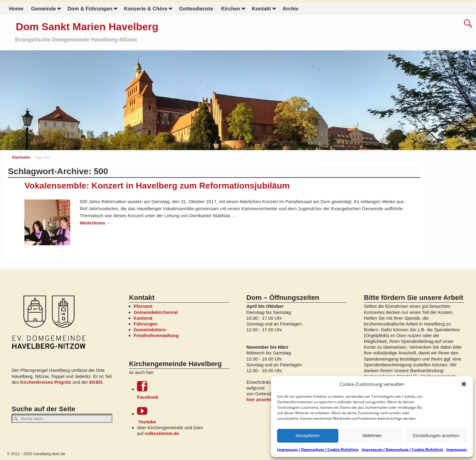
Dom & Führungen (94, 9)
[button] (464, 384)
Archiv (290, 9)
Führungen (146, 324)
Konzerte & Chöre (150, 9)
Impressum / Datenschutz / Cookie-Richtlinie (318, 449)
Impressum (456, 449)
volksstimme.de (162, 433)
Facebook (183, 390)
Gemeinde (47, 9)
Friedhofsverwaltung (156, 335)
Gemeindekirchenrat (156, 312)
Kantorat (143, 318)
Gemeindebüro (150, 330)
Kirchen (234, 9)
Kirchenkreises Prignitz (46, 382)
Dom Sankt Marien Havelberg (87, 27)
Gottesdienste (196, 9)
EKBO (96, 382)
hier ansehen (261, 399)
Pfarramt (143, 306)
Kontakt (265, 9)
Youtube (183, 415)
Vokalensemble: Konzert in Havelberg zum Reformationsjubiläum (157, 186)
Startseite (21, 157)
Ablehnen (372, 435)
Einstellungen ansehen (436, 435)
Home (16, 9)
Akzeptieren (308, 435)
